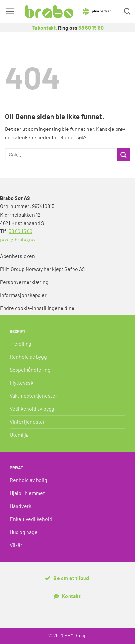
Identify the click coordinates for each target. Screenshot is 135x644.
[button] (10, 11)
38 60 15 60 (91, 27)
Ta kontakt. (44, 27)
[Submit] (124, 154)
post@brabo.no (17, 239)
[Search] (127, 11)
